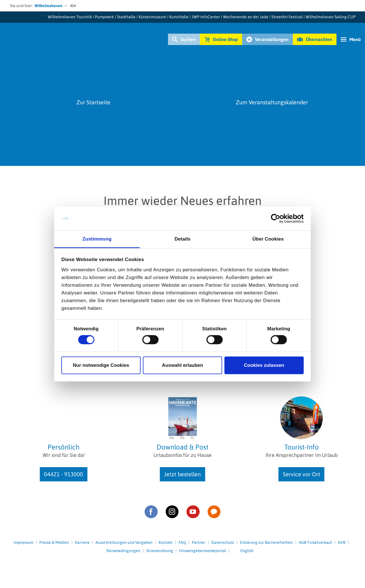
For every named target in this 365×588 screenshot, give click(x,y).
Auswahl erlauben (182, 365)
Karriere (82, 542)
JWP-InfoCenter (206, 17)
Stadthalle (126, 17)
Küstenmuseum (152, 17)
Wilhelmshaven (48, 6)
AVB (342, 542)
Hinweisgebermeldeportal (203, 551)
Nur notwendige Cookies (101, 365)
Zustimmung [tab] (97, 239)
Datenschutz (223, 542)
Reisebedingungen (123, 551)
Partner (199, 542)
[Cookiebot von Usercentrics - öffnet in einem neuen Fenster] (279, 219)
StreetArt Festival (287, 17)
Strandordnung (160, 551)
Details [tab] (182, 239)
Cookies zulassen (264, 365)
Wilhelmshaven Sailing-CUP (331, 17)
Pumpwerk (104, 17)
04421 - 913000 (63, 474)
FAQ (182, 542)
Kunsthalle (179, 17)
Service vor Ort (302, 474)
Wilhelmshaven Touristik (70, 17)
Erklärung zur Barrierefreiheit (266, 542)
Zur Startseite (93, 102)
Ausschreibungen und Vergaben (124, 542)
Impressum (24, 542)
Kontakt (166, 542)
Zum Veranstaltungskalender (272, 102)
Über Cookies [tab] (268, 239)
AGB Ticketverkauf (315, 542)
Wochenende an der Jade (246, 17)
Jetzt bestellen (182, 474)
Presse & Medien (54, 542)
